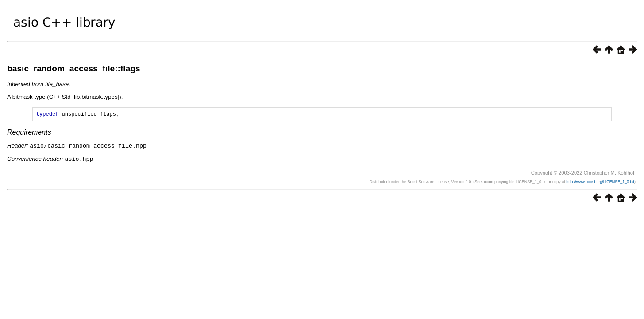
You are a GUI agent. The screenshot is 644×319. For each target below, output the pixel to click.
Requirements (29, 134)
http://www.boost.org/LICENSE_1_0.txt (600, 182)
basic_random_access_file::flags (74, 68)
